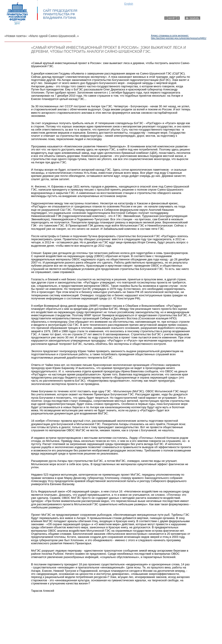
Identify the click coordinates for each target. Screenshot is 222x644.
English (129, 4)
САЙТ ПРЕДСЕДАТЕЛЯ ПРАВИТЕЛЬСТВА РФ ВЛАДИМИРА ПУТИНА (60, 14)
